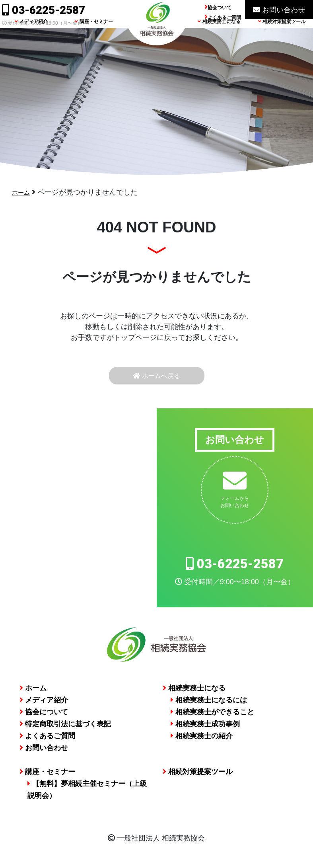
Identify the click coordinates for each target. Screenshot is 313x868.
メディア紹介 (31, 35)
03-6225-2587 (44, 10)
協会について (44, 716)
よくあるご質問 (224, 18)
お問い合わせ (279, 10)
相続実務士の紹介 (202, 740)
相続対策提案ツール (282, 35)
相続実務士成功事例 (205, 728)
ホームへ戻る (157, 378)
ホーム (23, 192)
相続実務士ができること (212, 716)
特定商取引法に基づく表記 (65, 728)
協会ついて (220, 8)
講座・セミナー (94, 35)
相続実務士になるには (209, 704)
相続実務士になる (219, 35)
